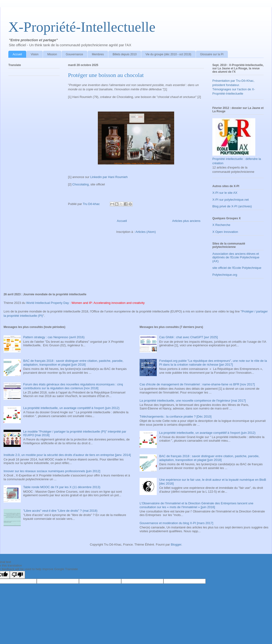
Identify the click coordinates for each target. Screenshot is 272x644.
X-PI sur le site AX (225, 193)
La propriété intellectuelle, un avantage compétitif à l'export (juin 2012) (71, 408)
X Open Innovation (225, 232)
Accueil (17, 54)
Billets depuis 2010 (125, 54)
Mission (52, 54)
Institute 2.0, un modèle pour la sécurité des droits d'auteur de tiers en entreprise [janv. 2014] (67, 455)
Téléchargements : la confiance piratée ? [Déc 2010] (175, 417)
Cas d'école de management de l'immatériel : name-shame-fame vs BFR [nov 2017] (197, 384)
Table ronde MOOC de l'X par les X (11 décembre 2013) (62, 487)
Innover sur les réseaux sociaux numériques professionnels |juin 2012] (52, 471)
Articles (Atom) (145, 232)
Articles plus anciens (186, 221)
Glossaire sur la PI (212, 54)
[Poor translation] (17, 575)
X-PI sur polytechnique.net (230, 200)
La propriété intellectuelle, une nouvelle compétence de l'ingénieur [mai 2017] (193, 401)
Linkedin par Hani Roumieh (109, 177)
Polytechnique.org (225, 275)
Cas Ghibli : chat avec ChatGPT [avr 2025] (188, 337)
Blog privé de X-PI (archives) (232, 206)
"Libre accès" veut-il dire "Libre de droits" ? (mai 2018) (60, 511)
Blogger (176, 544)
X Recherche (221, 225)
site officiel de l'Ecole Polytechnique (237, 268)
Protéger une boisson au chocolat (106, 75)
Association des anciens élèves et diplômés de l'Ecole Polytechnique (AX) (236, 257)
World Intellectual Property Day (48, 303)
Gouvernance (74, 54)
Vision (35, 54)
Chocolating (81, 184)
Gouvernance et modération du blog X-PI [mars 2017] (176, 523)
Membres (98, 54)
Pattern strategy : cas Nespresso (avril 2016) (54, 337)
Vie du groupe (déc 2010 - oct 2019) (168, 54)
